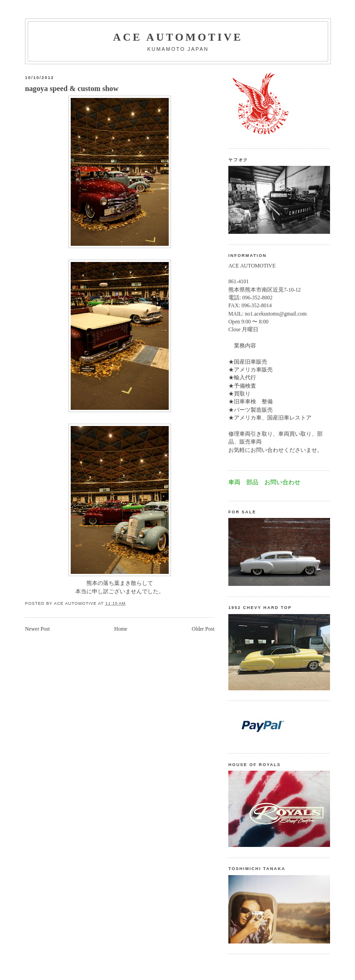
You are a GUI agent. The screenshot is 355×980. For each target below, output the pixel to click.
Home (121, 629)
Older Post (203, 629)
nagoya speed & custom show (72, 89)
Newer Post (37, 629)
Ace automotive (178, 37)
